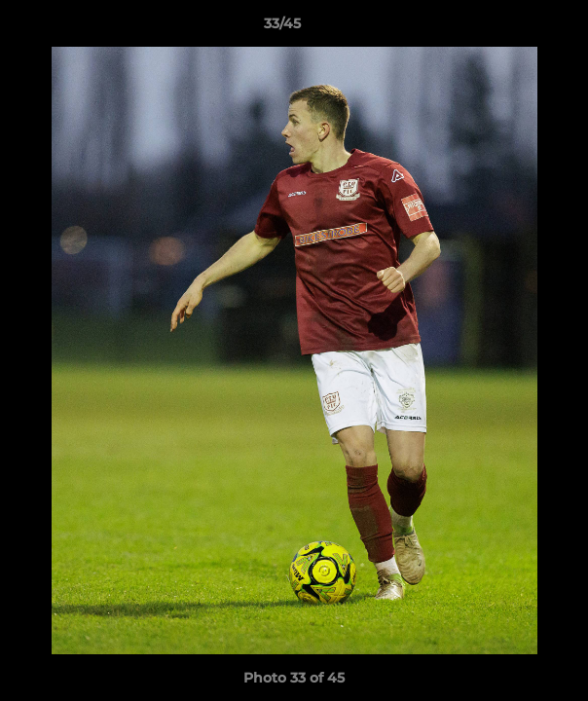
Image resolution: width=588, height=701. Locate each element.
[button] (518, 28)
